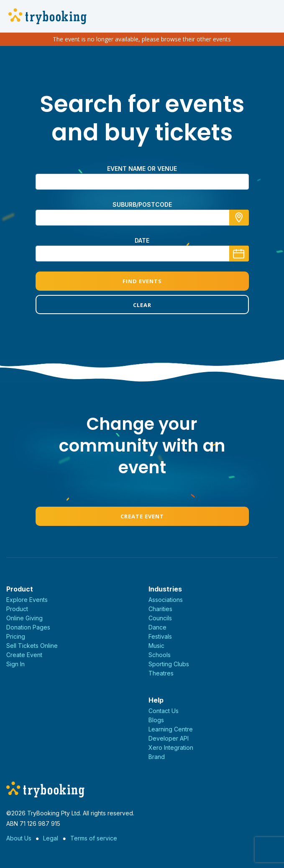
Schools (160, 655)
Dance (157, 627)
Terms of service (94, 838)
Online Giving (24, 618)
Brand (157, 757)
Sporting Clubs (169, 664)
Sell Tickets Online (32, 646)
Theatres (161, 673)
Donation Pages (28, 627)
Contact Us (164, 711)
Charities (160, 609)
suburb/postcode (142, 204)
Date (142, 240)
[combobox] (142, 218)
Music (156, 646)
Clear (142, 305)
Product (17, 609)
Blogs (156, 720)
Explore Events (27, 600)
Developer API (169, 738)
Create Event (142, 516)
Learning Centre (171, 729)
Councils (160, 618)
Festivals (160, 636)
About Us (19, 838)
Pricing (16, 636)
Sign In (15, 664)
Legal (51, 838)
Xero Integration (171, 747)
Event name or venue (142, 169)
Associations (166, 600)
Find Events (142, 281)
